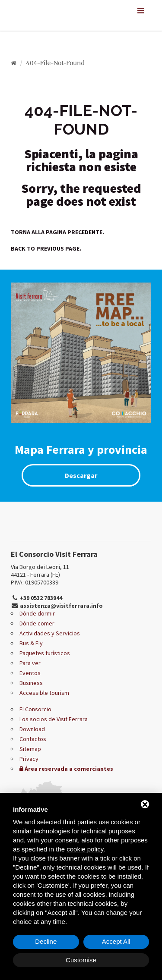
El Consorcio (35, 709)
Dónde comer (37, 623)
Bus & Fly (31, 643)
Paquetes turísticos (45, 653)
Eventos (30, 673)
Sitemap (30, 749)
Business (31, 683)
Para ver (30, 663)
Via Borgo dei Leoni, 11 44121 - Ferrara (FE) (40, 571)
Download (32, 729)
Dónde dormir (37, 613)
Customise (81, 960)
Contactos (33, 739)
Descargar (81, 475)
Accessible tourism (44, 693)
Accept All (116, 941)
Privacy (29, 759)
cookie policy (85, 849)
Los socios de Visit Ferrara (54, 719)
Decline (46, 941)
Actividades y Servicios (50, 633)
